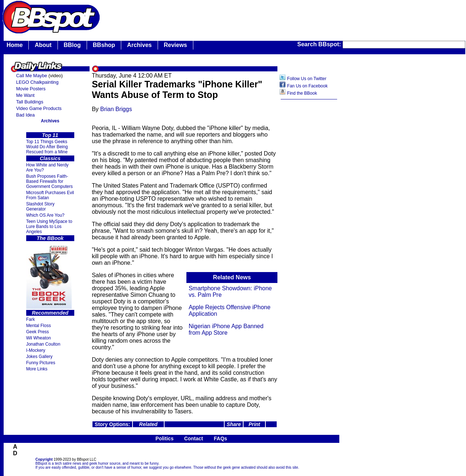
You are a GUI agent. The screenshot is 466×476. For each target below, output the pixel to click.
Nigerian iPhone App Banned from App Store (226, 329)
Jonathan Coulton (43, 344)
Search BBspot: (320, 44)
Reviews (175, 45)
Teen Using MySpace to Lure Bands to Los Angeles (49, 227)
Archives (139, 45)
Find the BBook (302, 93)
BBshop (104, 45)
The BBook (50, 238)
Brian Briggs (116, 109)
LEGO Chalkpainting (37, 82)
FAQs (220, 438)
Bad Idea (25, 115)
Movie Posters (31, 89)
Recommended (50, 313)
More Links (37, 369)
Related (148, 424)
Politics (165, 438)
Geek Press (38, 332)
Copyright (44, 459)
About (43, 45)
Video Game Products (39, 108)
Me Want (25, 95)
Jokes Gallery (40, 357)
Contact (194, 438)
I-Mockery (36, 350)
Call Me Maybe (31, 76)
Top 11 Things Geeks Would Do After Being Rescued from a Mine (47, 147)
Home (15, 45)
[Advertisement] (309, 218)
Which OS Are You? (45, 215)
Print (254, 424)
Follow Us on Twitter (307, 79)
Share (234, 424)
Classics (50, 158)
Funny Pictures (41, 363)
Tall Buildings (30, 102)
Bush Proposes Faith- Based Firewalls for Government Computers (50, 181)
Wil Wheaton (39, 338)
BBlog (72, 45)
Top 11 (50, 135)
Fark (31, 319)
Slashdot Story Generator (40, 206)
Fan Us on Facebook (307, 86)
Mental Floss (39, 326)
